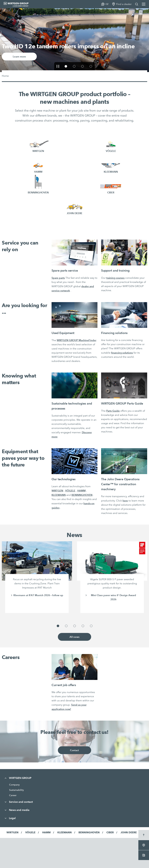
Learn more (19, 57)
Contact (74, 750)
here (125, 501)
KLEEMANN (59, 495)
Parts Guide (113, 411)
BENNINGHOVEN (82, 495)
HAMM (81, 491)
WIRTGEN (57, 491)
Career (13, 795)
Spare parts (58, 278)
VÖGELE (70, 491)
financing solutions (122, 353)
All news (74, 637)
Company (14, 785)
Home (5, 76)
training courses (115, 278)
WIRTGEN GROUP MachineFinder (76, 340)
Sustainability (16, 790)
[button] (58, 66)
